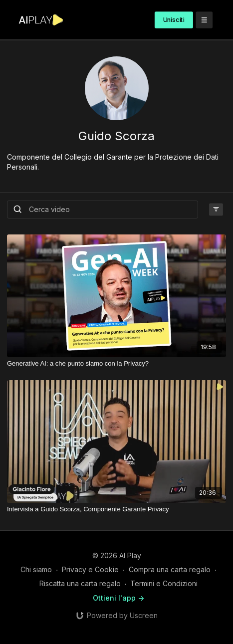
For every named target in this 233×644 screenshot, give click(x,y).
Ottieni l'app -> (118, 598)
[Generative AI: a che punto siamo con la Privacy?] (116, 364)
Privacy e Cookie (90, 569)
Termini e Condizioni (164, 583)
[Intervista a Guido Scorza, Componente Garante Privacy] (116, 509)
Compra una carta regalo (170, 569)
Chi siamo (36, 569)
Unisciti (174, 20)
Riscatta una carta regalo (80, 583)
